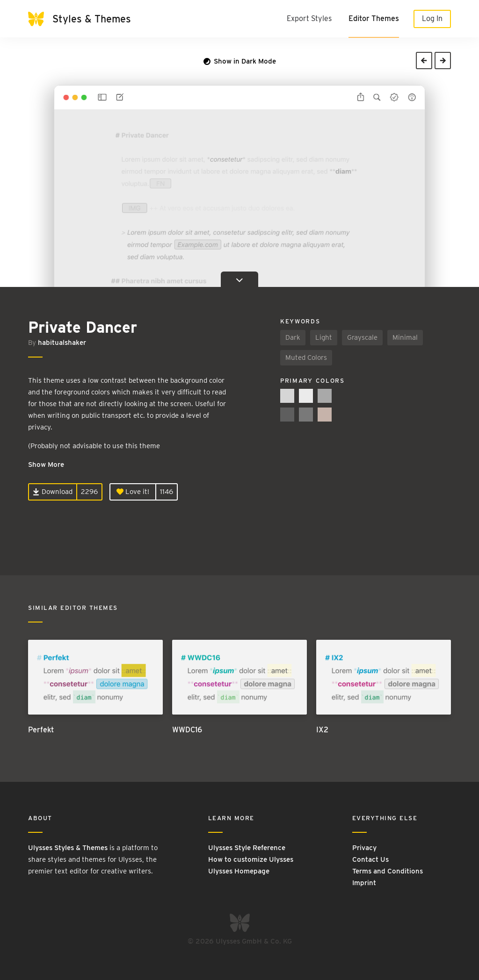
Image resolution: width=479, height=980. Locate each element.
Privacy (364, 848)
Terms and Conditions (388, 871)
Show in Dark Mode (240, 61)
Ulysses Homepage (239, 871)
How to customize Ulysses (251, 859)
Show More (46, 465)
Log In (432, 18)
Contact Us (370, 859)
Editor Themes (374, 18)
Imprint (364, 883)
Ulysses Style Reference (247, 848)
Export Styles (309, 18)
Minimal (405, 337)
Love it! (133, 492)
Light (324, 337)
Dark (293, 337)
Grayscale (362, 337)
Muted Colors (306, 358)
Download (53, 492)
